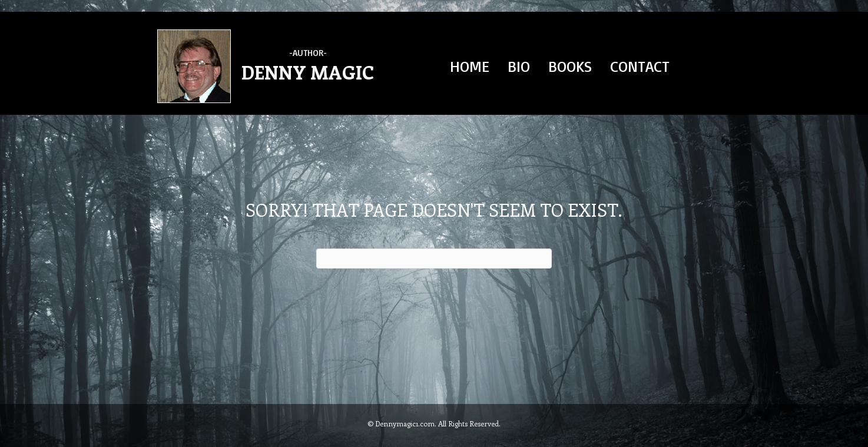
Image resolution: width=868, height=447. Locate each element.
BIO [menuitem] (519, 66)
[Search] (434, 259)
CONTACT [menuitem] (640, 66)
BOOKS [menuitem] (570, 66)
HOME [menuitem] (470, 66)
